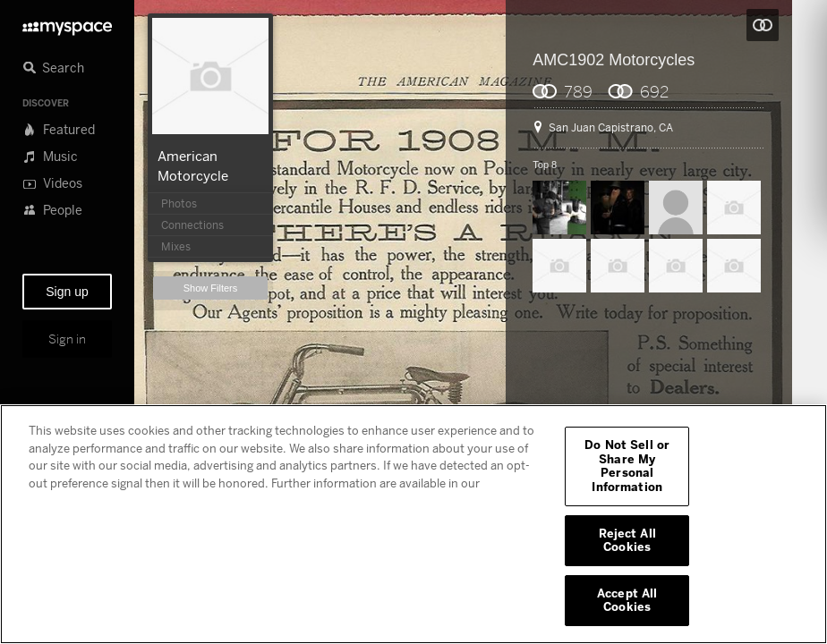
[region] (413, 524)
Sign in (67, 339)
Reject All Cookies (627, 540)
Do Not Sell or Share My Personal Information (627, 466)
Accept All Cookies (627, 600)
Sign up (67, 292)
